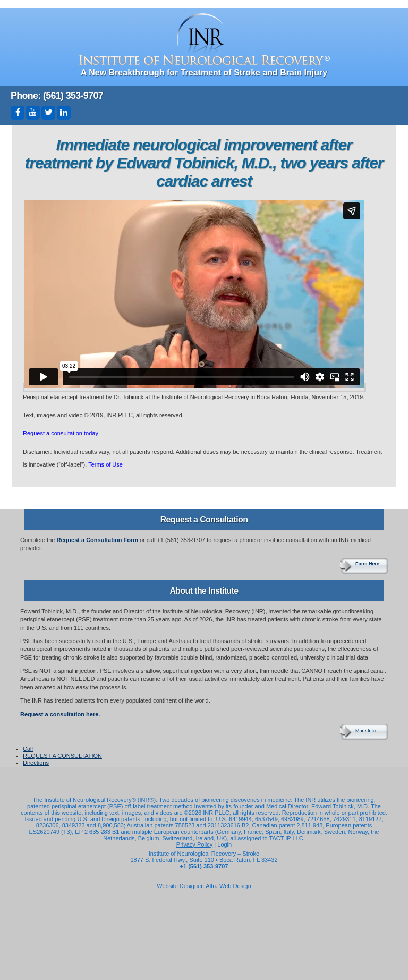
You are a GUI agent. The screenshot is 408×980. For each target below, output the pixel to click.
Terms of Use (105, 464)
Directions (36, 763)
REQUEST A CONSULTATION (62, 756)
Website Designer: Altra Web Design (204, 886)
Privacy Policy (194, 844)
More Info (365, 731)
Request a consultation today (61, 433)
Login (224, 844)
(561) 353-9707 (73, 96)
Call (28, 749)
